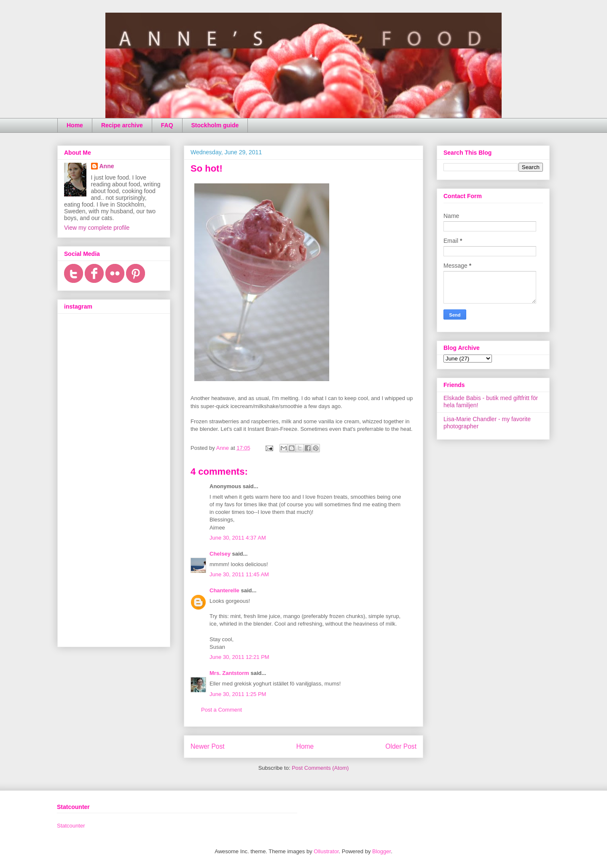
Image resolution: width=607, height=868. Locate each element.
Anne (107, 166)
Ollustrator (326, 851)
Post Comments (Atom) (320, 768)
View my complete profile (97, 228)
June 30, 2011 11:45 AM (239, 574)
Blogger (381, 851)
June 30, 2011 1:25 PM (238, 694)
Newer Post (208, 746)
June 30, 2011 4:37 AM (238, 538)
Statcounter (71, 826)
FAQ (167, 125)
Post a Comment (222, 710)
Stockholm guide (215, 125)
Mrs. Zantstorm (229, 673)
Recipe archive (122, 125)
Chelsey (220, 554)
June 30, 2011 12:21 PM (239, 657)
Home (75, 125)
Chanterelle (224, 590)
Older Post (401, 746)
